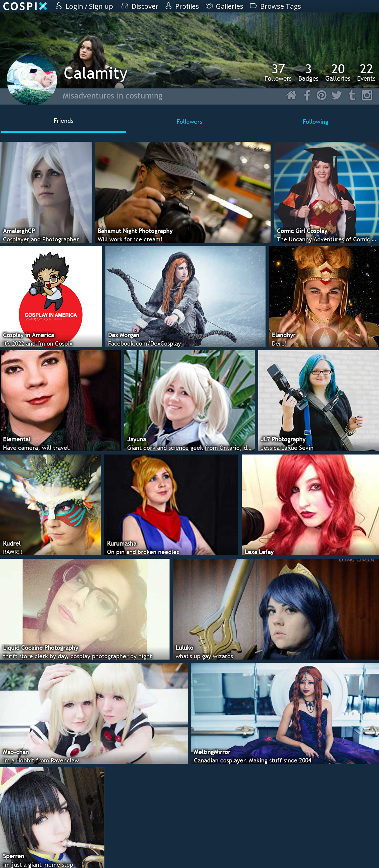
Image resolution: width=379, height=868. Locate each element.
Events (366, 72)
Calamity (96, 73)
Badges (309, 72)
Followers (278, 72)
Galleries (338, 72)
